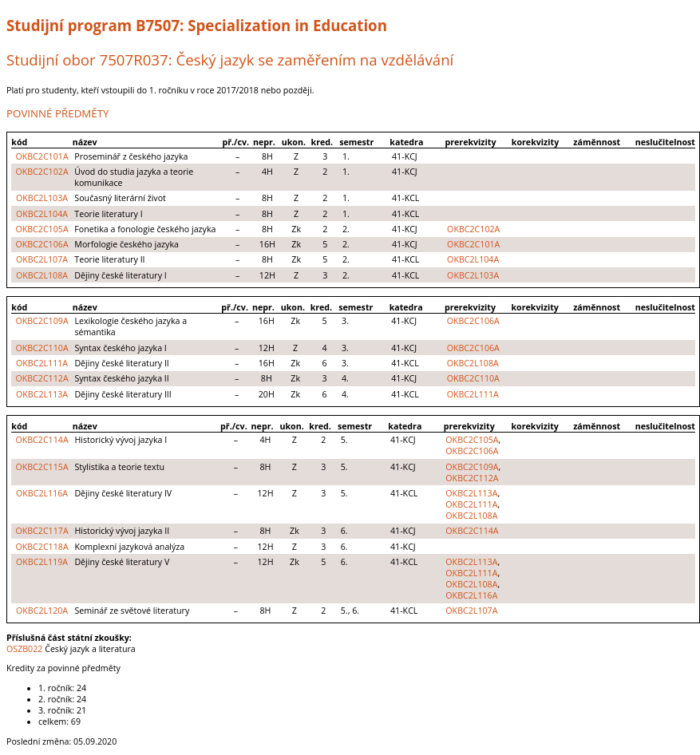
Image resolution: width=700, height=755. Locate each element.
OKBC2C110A (42, 348)
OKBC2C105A (42, 229)
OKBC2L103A (42, 198)
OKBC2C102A (42, 172)
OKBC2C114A (42, 440)
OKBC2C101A (42, 156)
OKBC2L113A (42, 394)
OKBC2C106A (42, 244)
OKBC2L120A (42, 611)
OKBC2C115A (42, 467)
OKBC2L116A (42, 493)
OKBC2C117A (42, 531)
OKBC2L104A (42, 214)
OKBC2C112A (42, 378)
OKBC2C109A (42, 321)
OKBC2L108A (42, 275)
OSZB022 (24, 649)
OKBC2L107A (42, 259)
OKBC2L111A (42, 363)
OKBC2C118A (42, 547)
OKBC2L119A (42, 562)
